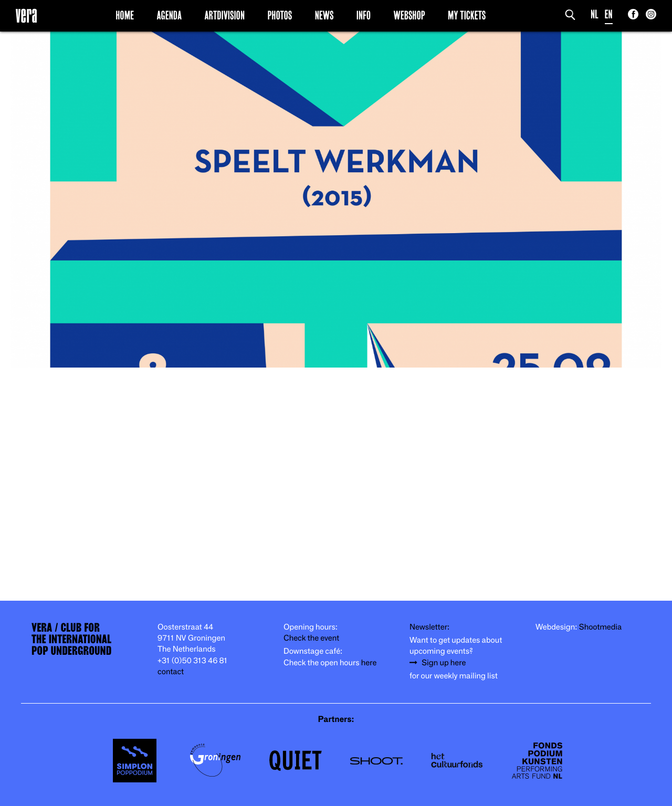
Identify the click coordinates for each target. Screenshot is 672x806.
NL (595, 14)
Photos (280, 15)
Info (364, 15)
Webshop (409, 15)
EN (609, 14)
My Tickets (467, 15)
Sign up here (444, 663)
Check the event (311, 638)
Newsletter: (429, 627)
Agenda (169, 15)
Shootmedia (601, 627)
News (324, 15)
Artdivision (225, 15)
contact (171, 672)
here (369, 663)
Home (125, 15)
